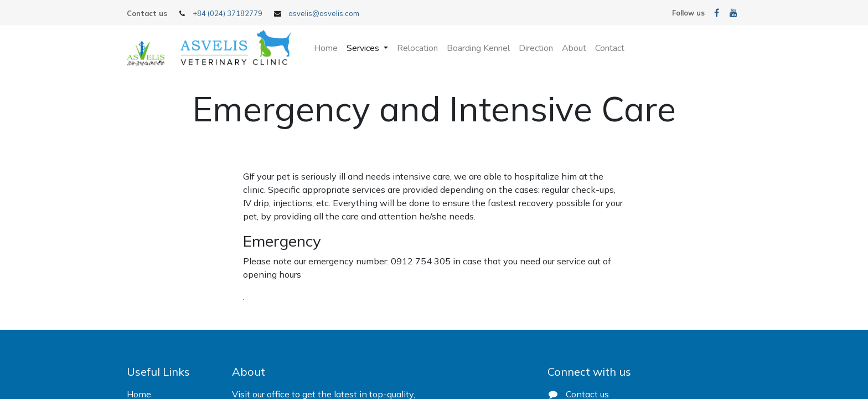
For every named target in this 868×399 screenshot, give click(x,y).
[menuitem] (326, 48)
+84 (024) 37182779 (228, 13)
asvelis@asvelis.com (324, 13)
